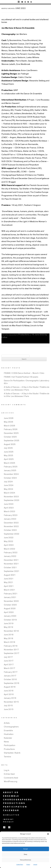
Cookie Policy (20, 865)
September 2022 (12, 534)
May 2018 (8, 638)
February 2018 (11, 646)
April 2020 (9, 612)
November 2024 (11, 474)
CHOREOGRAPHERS (18, 800)
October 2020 (10, 605)
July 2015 (8, 706)
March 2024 (9, 493)
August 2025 (10, 444)
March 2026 (9, 426)
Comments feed (11, 778)
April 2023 (9, 508)
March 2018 (9, 642)
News (6, 742)
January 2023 (10, 519)
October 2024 (10, 478)
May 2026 (8, 422)
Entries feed (9, 774)
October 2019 (10, 620)
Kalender (8, 738)
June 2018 (9, 635)
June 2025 (9, 452)
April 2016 (9, 694)
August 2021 (10, 575)
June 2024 (9, 485)
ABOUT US (11, 792)
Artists (7, 723)
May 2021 (8, 582)
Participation (10, 745)
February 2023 (11, 515)
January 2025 (10, 471)
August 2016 (10, 687)
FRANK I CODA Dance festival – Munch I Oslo (24, 373)
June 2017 (9, 661)
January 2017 (10, 676)
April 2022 (9, 545)
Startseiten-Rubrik (12, 753)
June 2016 (9, 691)
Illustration (9, 734)
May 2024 (8, 489)
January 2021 (10, 597)
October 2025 (10, 437)
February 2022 (11, 553)
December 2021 (11, 560)
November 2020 (11, 601)
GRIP (16, 90)
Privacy (28, 865)
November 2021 (11, 564)
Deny (25, 854)
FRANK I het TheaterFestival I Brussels (21, 377)
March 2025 (9, 463)
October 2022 (10, 530)
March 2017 (9, 668)
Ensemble (8, 731)
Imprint (35, 865)
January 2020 (10, 616)
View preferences (25, 860)
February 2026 (11, 429)
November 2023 (11, 497)
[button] (48, 834)
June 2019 (9, 624)
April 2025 (9, 459)
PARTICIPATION (15, 807)
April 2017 (9, 665)
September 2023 (12, 500)
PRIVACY (9, 822)
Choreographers (11, 727)
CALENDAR (11, 810)
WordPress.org (11, 782)
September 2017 (12, 653)
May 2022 (8, 541)
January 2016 (10, 698)
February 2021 (11, 594)
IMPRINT (9, 819)
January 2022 (10, 556)
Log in (7, 770)
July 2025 (8, 448)
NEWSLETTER (11, 815)
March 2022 (9, 549)
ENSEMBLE (11, 796)
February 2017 (11, 672)
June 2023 (9, 504)
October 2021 (10, 568)
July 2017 (8, 657)
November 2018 (11, 631)
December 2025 (11, 433)
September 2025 (12, 441)
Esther (4, 337)
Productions (24, 335)
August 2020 (10, 609)
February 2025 (11, 467)
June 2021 (9, 579)
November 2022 (11, 526)
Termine (7, 757)
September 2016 (12, 683)
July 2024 (8, 482)
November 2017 (11, 650)
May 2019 (8, 627)
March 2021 (9, 590)
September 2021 (12, 571)
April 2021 (9, 586)
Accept (26, 849)
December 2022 (11, 523)
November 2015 (11, 702)
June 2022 (9, 538)
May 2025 (8, 456)
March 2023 (9, 512)
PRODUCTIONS (14, 803)
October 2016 (10, 679)
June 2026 (9, 418)
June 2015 (9, 709)
